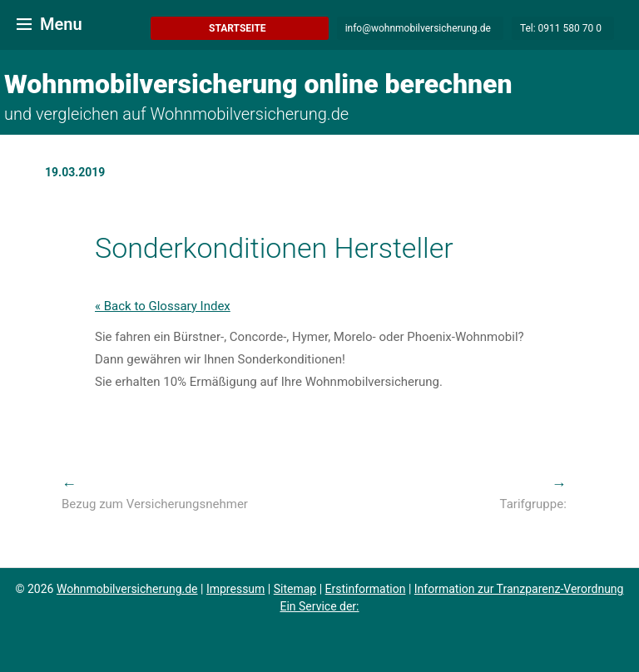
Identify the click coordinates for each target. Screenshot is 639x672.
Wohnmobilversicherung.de (127, 589)
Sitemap (295, 589)
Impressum (235, 589)
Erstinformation (366, 589)
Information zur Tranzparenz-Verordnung (519, 589)
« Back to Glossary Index (163, 306)
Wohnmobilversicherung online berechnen (258, 84)
